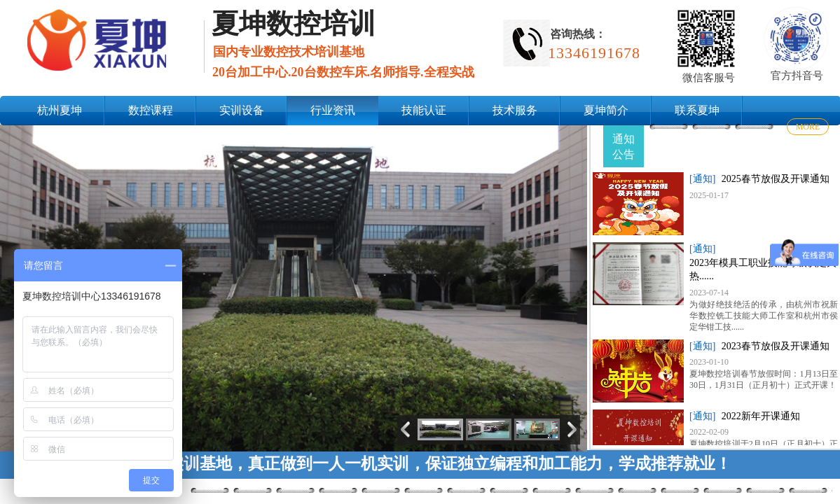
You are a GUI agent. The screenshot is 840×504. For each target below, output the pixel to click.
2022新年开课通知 (761, 416)
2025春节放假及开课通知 (776, 179)
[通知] (702, 179)
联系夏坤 (697, 110)
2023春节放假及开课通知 (776, 346)
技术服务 (515, 110)
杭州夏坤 (60, 110)
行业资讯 (333, 110)
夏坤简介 (606, 110)
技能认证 (424, 110)
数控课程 (151, 110)
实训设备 (242, 110)
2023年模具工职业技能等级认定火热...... (763, 270)
